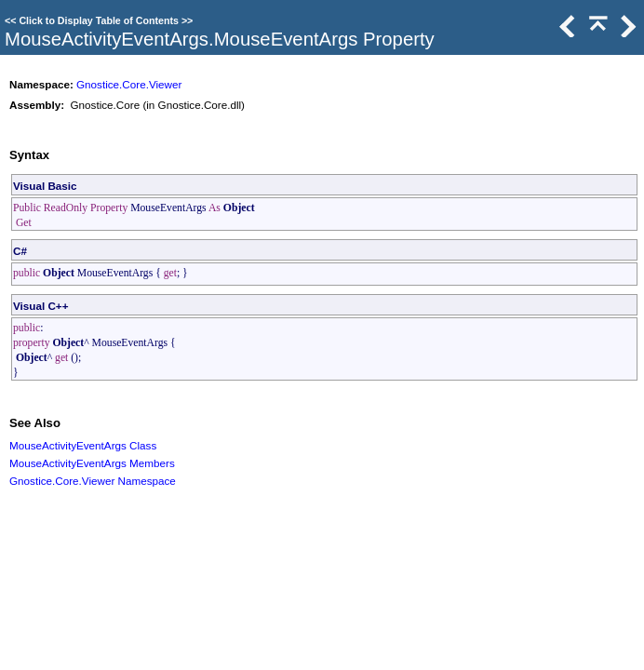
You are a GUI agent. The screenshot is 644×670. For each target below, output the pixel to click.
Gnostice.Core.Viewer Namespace (93, 481)
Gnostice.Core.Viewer (129, 84)
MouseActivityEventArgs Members (92, 463)
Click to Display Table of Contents (99, 20)
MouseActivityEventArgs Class (83, 445)
